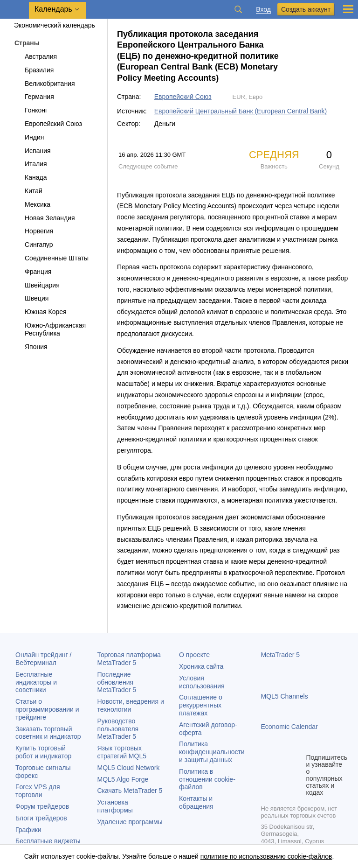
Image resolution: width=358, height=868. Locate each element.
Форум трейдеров (42, 806)
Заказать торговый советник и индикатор (48, 733)
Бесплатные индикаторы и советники (36, 682)
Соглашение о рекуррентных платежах (201, 705)
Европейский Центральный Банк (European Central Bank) (241, 111)
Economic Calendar (289, 727)
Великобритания (45, 84)
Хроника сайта (201, 666)
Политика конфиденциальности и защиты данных (212, 752)
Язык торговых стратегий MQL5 (122, 752)
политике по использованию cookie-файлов (266, 856)
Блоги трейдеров (41, 818)
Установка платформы (115, 806)
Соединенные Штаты (51, 258)
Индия (29, 137)
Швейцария (37, 285)
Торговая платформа (129, 659)
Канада (30, 177)
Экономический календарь (50, 25)
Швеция (31, 298)
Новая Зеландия (44, 218)
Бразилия (34, 70)
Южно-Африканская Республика (50, 329)
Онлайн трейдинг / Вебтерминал (43, 659)
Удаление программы (130, 822)
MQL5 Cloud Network (129, 768)
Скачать (130, 791)
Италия (31, 164)
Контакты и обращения (196, 802)
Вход (263, 10)
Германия (34, 97)
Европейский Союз (48, 124)
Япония (31, 347)
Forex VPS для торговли (38, 791)
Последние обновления (117, 682)
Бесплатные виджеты (48, 841)
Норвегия (34, 231)
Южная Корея (40, 312)
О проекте (194, 655)
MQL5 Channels (285, 696)
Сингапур (33, 245)
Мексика (32, 204)
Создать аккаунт (306, 9)
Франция (33, 272)
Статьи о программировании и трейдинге (47, 709)
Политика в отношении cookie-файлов (207, 779)
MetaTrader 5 (281, 655)
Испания (32, 151)
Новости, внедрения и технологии (131, 705)
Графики (28, 830)
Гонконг (31, 110)
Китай (28, 191)
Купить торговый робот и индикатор (43, 752)
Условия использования (202, 682)
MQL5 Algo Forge (123, 779)
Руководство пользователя (118, 729)
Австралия (35, 56)
